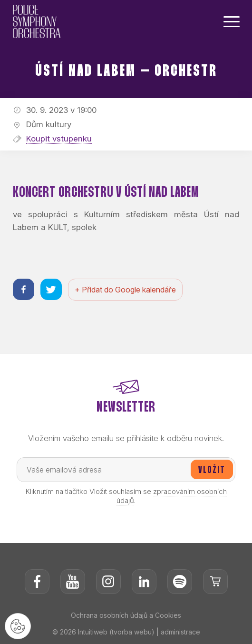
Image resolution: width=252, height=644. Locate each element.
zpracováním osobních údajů (172, 496)
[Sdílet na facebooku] (24, 289)
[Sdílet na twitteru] (51, 289)
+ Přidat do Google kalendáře (125, 290)
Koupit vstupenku (59, 139)
